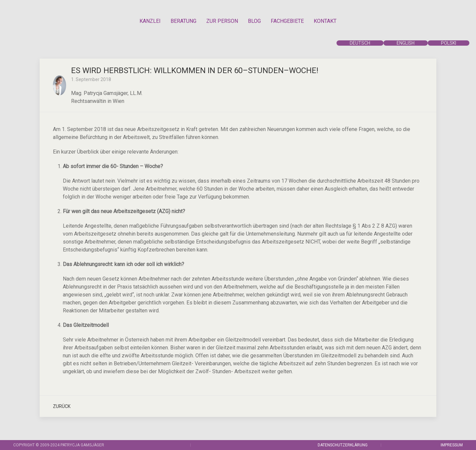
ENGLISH (406, 43)
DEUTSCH (360, 43)
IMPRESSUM (452, 445)
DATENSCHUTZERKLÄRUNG (343, 445)
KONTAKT (325, 21)
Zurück (62, 406)
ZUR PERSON (222, 21)
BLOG (254, 21)
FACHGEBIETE (287, 21)
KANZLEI (150, 21)
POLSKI (449, 43)
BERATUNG (183, 21)
